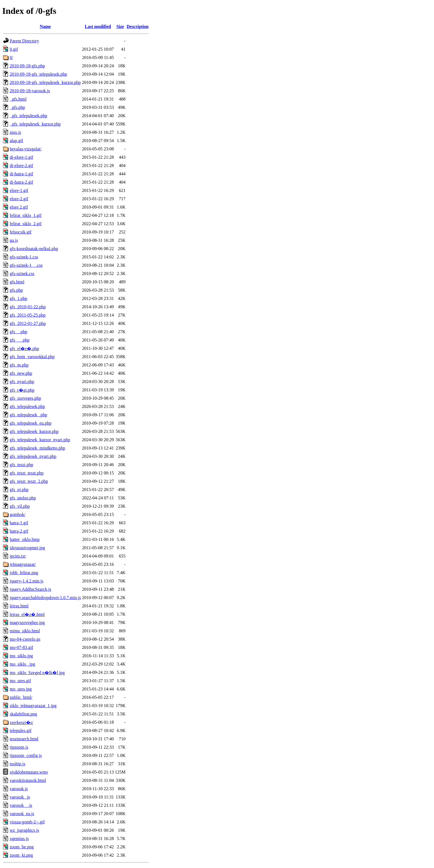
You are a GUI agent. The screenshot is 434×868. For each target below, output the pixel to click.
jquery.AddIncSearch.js (30, 589)
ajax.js (15, 132)
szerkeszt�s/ (21, 722)
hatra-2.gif (19, 531)
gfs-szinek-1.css (24, 257)
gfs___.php (20, 340)
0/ (11, 57)
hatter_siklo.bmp (25, 539)
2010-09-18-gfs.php (27, 66)
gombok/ (18, 514)
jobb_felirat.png (24, 573)
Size (120, 26)
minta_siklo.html (25, 631)
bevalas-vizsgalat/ (26, 149)
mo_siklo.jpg (21, 656)
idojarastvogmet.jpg (27, 548)
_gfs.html (18, 99)
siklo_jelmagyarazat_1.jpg (33, 706)
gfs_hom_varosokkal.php (32, 357)
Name (45, 26)
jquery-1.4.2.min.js (27, 581)
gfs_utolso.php (23, 498)
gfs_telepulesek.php (27, 406)
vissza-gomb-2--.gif (27, 822)
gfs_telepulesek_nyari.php (33, 456)
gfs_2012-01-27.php (28, 323)
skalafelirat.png (23, 714)
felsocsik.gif (21, 232)
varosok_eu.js (22, 814)
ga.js (14, 240)
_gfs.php (17, 107)
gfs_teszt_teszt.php (27, 473)
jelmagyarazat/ (23, 564)
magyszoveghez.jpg (27, 622)
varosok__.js (21, 805)
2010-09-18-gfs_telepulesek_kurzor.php (45, 82)
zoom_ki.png (21, 855)
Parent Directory (24, 41)
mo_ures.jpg (21, 689)
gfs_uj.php (19, 490)
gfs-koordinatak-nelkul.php (34, 249)
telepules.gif (21, 730)
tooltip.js (17, 764)
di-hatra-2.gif (21, 182)
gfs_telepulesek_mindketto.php (37, 448)
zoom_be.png (22, 847)
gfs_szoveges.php (25, 398)
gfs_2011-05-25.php (28, 315)
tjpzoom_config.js (26, 755)
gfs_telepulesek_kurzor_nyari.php (40, 440)
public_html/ (21, 697)
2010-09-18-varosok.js (30, 91)
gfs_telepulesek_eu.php (31, 423)
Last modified (98, 26)
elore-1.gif (19, 190)
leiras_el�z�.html (27, 614)
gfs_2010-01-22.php (28, 307)
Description (137, 26)
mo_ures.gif (20, 681)
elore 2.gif (19, 207)
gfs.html (17, 282)
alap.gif (16, 141)
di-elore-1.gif (21, 157)
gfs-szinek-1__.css (26, 265)
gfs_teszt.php (21, 465)
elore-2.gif (19, 199)
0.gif (14, 49)
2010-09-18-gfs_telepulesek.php (38, 74)
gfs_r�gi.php (22, 390)
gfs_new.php (21, 373)
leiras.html (19, 606)
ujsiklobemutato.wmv (29, 772)
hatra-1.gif (19, 523)
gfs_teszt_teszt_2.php (29, 481)
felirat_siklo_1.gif (26, 215)
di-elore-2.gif (21, 165)
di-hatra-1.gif (21, 174)
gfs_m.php (19, 365)
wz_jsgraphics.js (24, 830)
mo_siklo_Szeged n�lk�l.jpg (37, 673)
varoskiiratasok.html (28, 780)
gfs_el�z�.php (24, 349)
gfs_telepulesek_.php (29, 415)
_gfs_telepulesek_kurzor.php (35, 124)
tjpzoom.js (19, 747)
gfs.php (16, 290)
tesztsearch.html (24, 739)
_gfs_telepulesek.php (29, 116)
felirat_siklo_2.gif (26, 224)
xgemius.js (19, 839)
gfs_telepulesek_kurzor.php (34, 431)
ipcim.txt (18, 556)
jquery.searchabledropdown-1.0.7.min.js (45, 598)
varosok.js (19, 789)
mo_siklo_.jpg (22, 664)
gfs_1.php (19, 298)
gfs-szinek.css (22, 274)
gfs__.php (19, 332)
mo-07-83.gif (21, 647)
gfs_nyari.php (22, 382)
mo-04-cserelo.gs (25, 639)
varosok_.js (20, 797)
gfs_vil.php (20, 506)
